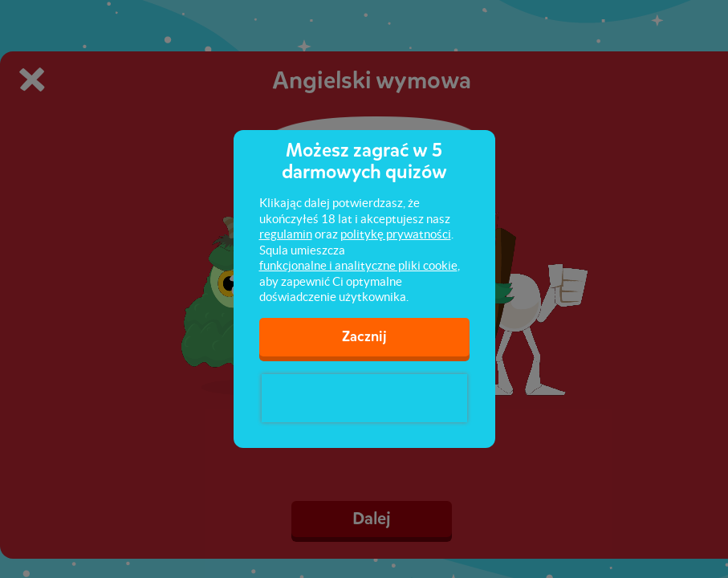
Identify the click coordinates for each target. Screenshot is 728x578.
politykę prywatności (396, 234)
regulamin (286, 234)
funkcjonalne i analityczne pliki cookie (358, 265)
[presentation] (364, 398)
